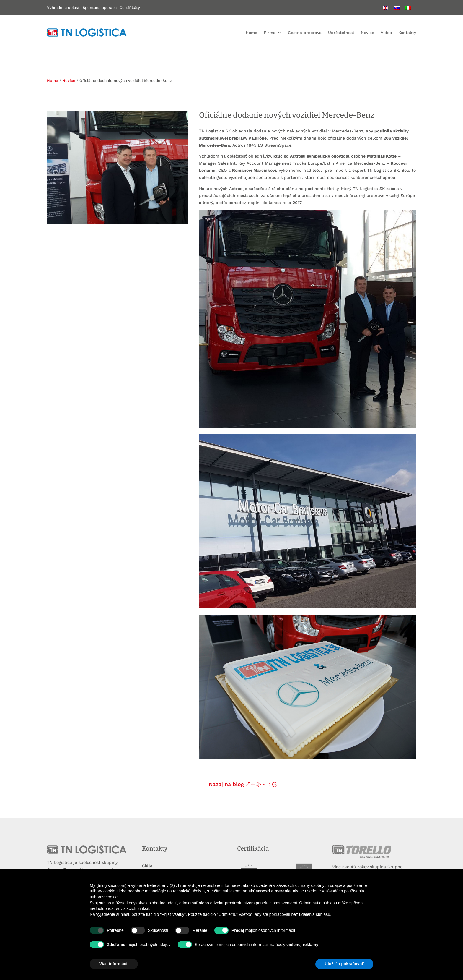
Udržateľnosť (341, 33)
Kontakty (407, 33)
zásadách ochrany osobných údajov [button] (309, 885)
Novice (367, 33)
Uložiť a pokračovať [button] (344, 964)
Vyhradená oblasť (63, 8)
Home (251, 33)
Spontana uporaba (100, 8)
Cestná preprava (305, 33)
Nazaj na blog (226, 784)
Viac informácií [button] (114, 964)
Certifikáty (130, 8)
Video (386, 33)
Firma (270, 33)
